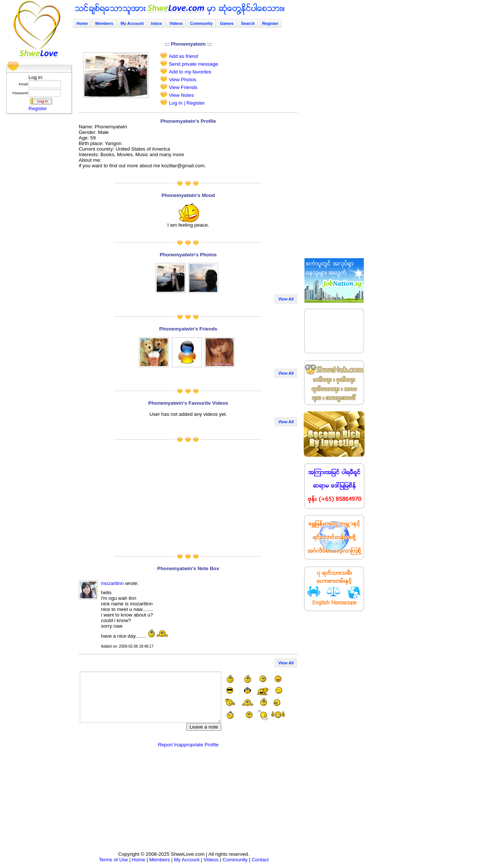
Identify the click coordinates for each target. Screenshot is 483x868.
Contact (260, 860)
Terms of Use (113, 860)
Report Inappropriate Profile (188, 745)
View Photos (183, 80)
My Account (132, 23)
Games (227, 23)
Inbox (156, 23)
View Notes (181, 95)
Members (104, 23)
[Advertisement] (37, 228)
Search (248, 23)
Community (201, 23)
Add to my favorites (190, 72)
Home (82, 23)
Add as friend (184, 56)
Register (38, 108)
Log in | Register (187, 103)
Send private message (194, 64)
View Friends (183, 87)
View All (286, 299)
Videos (176, 23)
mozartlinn (112, 583)
